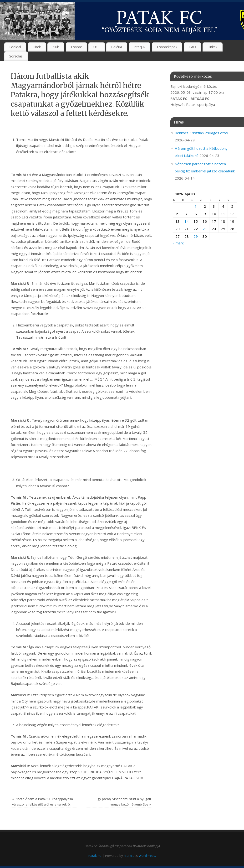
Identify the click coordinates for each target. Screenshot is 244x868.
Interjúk (140, 47)
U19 (97, 47)
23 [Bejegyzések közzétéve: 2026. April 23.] (205, 229)
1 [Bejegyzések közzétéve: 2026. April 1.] (196, 206)
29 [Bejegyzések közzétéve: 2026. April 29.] (196, 236)
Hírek (37, 47)
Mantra (129, 856)
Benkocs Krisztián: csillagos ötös (201, 133)
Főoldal (15, 47)
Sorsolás (16, 56)
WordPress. (147, 856)
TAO (192, 47)
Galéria (117, 47)
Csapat (76, 47)
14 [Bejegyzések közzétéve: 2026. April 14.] (187, 221)
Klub (56, 47)
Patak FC (95, 856)
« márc (178, 243)
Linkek (212, 47)
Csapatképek (167, 47)
